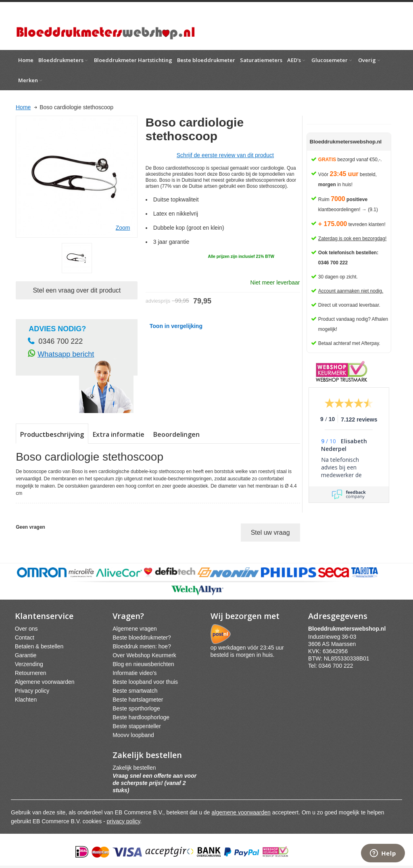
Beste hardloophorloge (141, 717)
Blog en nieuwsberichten (143, 664)
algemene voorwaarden (241, 812)
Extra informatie (119, 434)
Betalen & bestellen (39, 646)
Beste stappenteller (137, 726)
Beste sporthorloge (136, 708)
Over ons (26, 629)
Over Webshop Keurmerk (144, 655)
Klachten (26, 700)
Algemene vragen (135, 629)
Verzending (29, 664)
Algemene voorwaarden (45, 682)
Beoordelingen (176, 434)
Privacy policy (32, 691)
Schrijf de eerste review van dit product (225, 155)
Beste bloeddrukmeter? (142, 638)
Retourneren (31, 673)
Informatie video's (135, 673)
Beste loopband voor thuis (145, 682)
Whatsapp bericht (66, 354)
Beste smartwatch (135, 691)
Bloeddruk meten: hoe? (142, 646)
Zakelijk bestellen (134, 768)
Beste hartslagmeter (138, 700)
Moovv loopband (133, 735)
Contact (25, 638)
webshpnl (349, 629)
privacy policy (124, 821)
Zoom (123, 228)
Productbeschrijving (52, 434)
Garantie (26, 655)
